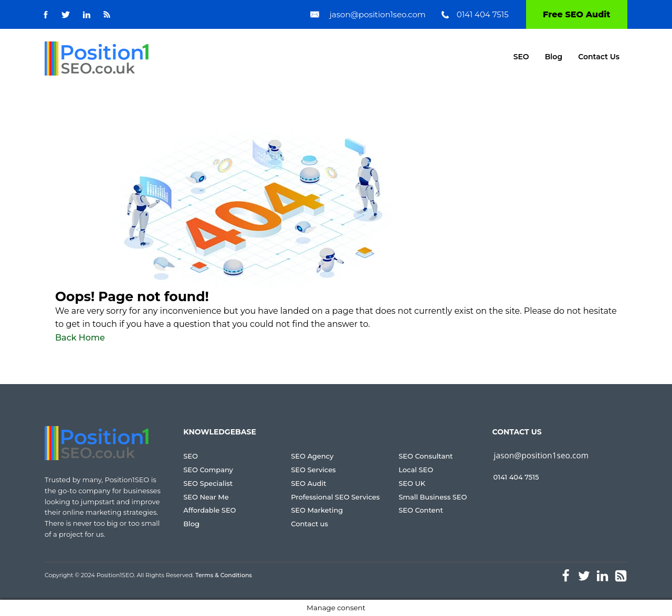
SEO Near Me (206, 497)
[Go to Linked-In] (87, 15)
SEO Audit (308, 483)
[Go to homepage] (97, 59)
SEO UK (412, 483)
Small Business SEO (433, 497)
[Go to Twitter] (66, 15)
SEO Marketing (317, 510)
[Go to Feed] (107, 14)
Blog (554, 57)
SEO (521, 57)
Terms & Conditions (224, 575)
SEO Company (208, 470)
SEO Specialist (208, 483)
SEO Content (421, 510)
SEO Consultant (426, 456)
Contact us (309, 524)
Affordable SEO (209, 510)
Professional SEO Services (335, 497)
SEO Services (313, 470)
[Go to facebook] (46, 15)
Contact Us (599, 57)
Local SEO (416, 470)
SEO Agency (312, 456)
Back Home (80, 338)
